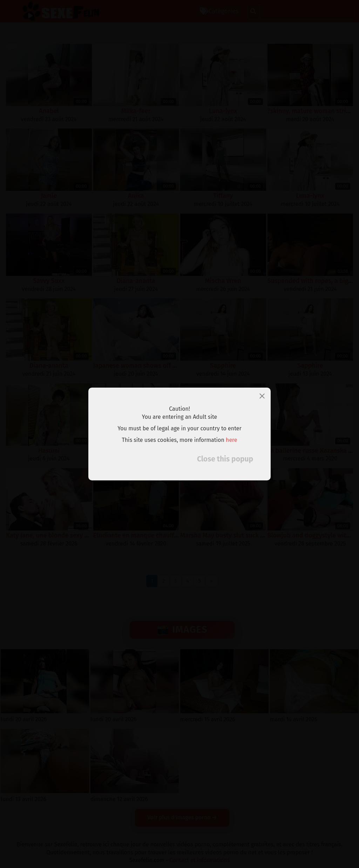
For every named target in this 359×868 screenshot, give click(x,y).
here (232, 440)
